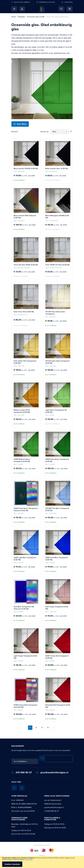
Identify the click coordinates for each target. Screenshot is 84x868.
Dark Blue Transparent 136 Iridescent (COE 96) (24, 608)
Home (14, 17)
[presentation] (59, 759)
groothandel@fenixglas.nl (52, 772)
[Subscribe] (42, 758)
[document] (42, 862)
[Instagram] (22, 788)
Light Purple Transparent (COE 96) (25, 657)
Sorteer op (44, 132)
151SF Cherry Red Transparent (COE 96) (57, 657)
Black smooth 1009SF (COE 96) (26, 168)
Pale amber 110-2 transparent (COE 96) (25, 362)
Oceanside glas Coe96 (36, 17)
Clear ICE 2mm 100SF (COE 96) (26, 265)
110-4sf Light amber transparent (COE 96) (57, 362)
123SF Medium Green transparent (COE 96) (22, 460)
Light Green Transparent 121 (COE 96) (56, 411)
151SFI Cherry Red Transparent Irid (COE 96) (25, 706)
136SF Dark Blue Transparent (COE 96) (57, 559)
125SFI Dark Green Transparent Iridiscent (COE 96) (26, 509)
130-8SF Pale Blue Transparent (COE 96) (57, 509)
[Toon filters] (20, 124)
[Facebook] (14, 788)
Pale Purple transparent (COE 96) (57, 608)
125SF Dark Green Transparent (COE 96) (57, 460)
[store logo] (42, 9)
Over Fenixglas (19, 796)
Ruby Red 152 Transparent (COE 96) (58, 706)
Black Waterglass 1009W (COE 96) (57, 217)
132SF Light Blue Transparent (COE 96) (25, 559)
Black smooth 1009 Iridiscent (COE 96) (25, 217)
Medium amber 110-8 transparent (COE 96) (22, 411)
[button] (14, 9)
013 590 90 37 (22, 772)
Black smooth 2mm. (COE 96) (57, 168)
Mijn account (22, 9)
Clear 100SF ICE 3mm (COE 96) (57, 265)
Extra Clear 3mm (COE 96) (24, 312)
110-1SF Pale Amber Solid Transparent (55, 313)
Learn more (29, 859)
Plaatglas (21, 17)
